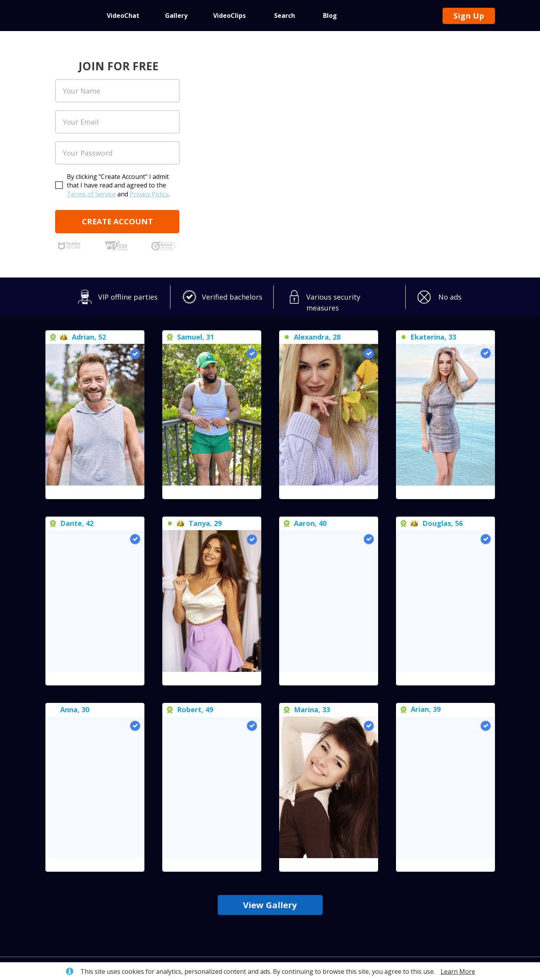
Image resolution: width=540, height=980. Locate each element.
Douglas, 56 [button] (443, 523)
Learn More (458, 971)
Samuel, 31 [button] (195, 337)
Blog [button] (330, 16)
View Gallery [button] (270, 905)
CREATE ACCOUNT (117, 221)
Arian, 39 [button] (426, 709)
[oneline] (117, 153)
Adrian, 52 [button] (89, 337)
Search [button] (285, 16)
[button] (95, 492)
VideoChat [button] (123, 16)
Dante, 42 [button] (77, 523)
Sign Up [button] (469, 16)
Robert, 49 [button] (195, 709)
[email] (117, 122)
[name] (117, 91)
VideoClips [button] (229, 16)
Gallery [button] (176, 16)
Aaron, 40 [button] (310, 523)
